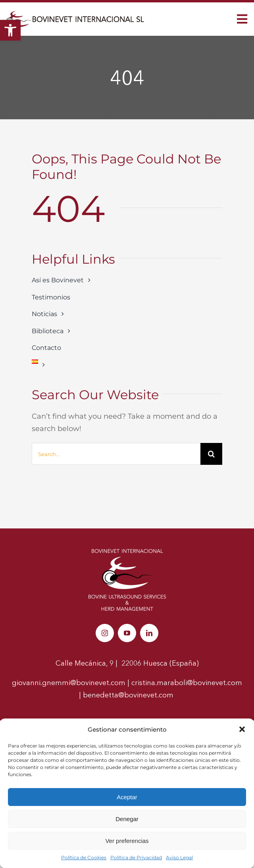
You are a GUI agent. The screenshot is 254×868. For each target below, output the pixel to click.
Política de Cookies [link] (84, 857)
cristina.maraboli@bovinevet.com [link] (187, 683)
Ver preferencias (127, 841)
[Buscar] (211, 454)
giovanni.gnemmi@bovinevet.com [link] (69, 683)
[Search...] (116, 454)
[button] (242, 729)
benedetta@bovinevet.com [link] (129, 695)
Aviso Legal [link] (179, 857)
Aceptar (127, 797)
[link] (10, 30)
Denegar (127, 819)
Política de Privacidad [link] (136, 857)
